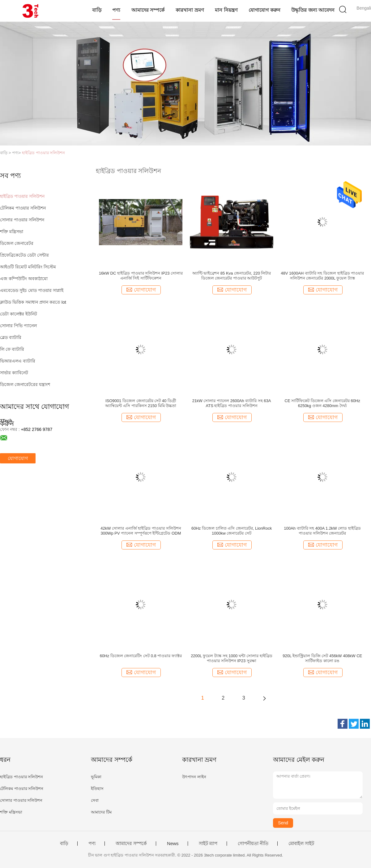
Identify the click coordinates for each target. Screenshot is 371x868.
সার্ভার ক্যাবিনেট (14, 373)
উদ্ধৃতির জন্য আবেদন (313, 10)
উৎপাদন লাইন (194, 777)
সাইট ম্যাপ (208, 844)
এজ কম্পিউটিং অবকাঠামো (24, 279)
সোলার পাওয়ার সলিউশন (22, 220)
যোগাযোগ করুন (264, 10)
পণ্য (116, 10)
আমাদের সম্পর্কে (148, 10)
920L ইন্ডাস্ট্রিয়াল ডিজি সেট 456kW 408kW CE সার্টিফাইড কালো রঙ (322, 658)
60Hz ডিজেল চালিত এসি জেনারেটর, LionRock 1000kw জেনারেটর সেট (232, 531)
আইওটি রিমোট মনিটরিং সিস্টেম (28, 267)
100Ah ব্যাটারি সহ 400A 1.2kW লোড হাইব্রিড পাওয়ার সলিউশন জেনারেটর (322, 531)
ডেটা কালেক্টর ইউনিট (19, 314)
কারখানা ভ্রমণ (190, 10)
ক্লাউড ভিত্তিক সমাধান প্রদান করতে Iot (33, 302)
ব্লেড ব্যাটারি (11, 337)
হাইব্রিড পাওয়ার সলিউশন (43, 153)
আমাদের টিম (101, 812)
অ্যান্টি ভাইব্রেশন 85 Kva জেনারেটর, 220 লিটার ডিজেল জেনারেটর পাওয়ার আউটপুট (232, 276)
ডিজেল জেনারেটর (17, 243)
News (173, 844)
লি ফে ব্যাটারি (12, 349)
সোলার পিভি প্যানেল (18, 326)
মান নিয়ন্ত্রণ (226, 10)
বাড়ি (97, 10)
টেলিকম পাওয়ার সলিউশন (23, 208)
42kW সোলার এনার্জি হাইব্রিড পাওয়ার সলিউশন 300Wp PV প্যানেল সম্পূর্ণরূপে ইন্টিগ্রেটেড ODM (141, 531)
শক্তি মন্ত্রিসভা (12, 232)
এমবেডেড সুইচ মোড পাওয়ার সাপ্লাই (32, 290)
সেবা (95, 800)
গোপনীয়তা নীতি (253, 844)
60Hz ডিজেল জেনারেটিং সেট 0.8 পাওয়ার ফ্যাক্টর (141, 656)
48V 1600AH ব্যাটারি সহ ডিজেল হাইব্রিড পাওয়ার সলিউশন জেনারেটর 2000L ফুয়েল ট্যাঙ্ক (322, 276)
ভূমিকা (96, 777)
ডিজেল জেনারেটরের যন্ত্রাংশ (25, 384)
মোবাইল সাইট (301, 844)
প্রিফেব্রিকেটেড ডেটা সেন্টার (24, 255)
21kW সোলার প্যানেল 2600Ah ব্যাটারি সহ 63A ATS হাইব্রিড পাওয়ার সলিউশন (232, 403)
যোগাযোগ (18, 458)
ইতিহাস (97, 789)
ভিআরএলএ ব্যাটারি (18, 361)
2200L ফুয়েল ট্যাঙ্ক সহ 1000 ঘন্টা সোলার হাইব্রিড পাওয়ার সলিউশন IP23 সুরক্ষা (232, 658)
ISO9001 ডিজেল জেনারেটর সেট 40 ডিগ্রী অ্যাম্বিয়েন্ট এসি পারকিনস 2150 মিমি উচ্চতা (141, 403)
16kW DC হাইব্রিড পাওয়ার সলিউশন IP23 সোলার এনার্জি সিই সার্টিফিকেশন (141, 276)
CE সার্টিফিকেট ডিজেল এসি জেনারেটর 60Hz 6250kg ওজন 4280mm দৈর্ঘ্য (322, 403)
